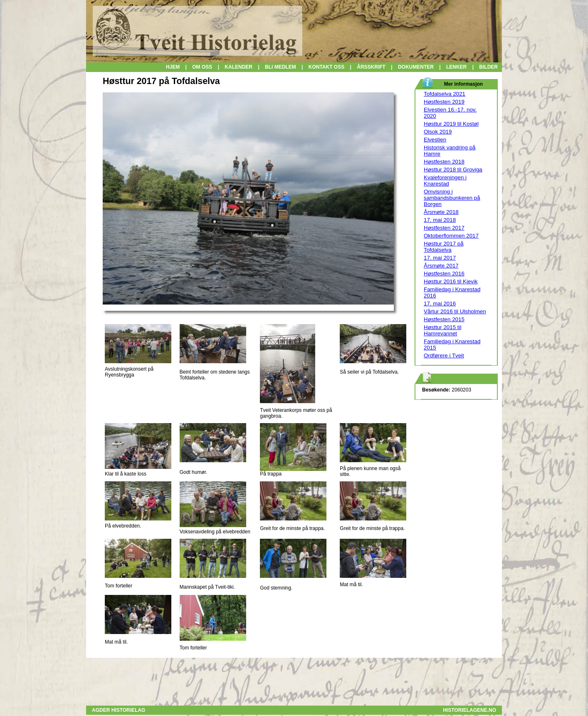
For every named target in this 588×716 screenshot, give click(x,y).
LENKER (457, 67)
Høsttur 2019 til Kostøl (451, 124)
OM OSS (202, 67)
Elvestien (435, 140)
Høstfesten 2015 (444, 319)
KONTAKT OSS (326, 67)
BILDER (488, 67)
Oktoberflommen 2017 (451, 236)
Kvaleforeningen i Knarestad (445, 181)
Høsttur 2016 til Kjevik (451, 281)
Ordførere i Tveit (444, 356)
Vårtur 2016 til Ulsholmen (455, 311)
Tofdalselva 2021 (445, 94)
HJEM (173, 67)
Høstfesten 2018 (444, 162)
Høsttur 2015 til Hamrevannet (442, 330)
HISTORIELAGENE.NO (469, 710)
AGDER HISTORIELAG (119, 710)
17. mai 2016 (440, 303)
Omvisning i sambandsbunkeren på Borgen (452, 198)
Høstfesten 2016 (444, 274)
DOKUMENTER (416, 67)
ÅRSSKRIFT (371, 67)
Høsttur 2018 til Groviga (453, 170)
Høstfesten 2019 (444, 102)
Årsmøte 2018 (441, 212)
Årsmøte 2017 (441, 266)
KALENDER (238, 67)
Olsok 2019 (438, 132)
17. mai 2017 (440, 258)
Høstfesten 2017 (444, 228)
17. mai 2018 (440, 220)
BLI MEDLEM (280, 67)
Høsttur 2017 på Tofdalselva (444, 247)
